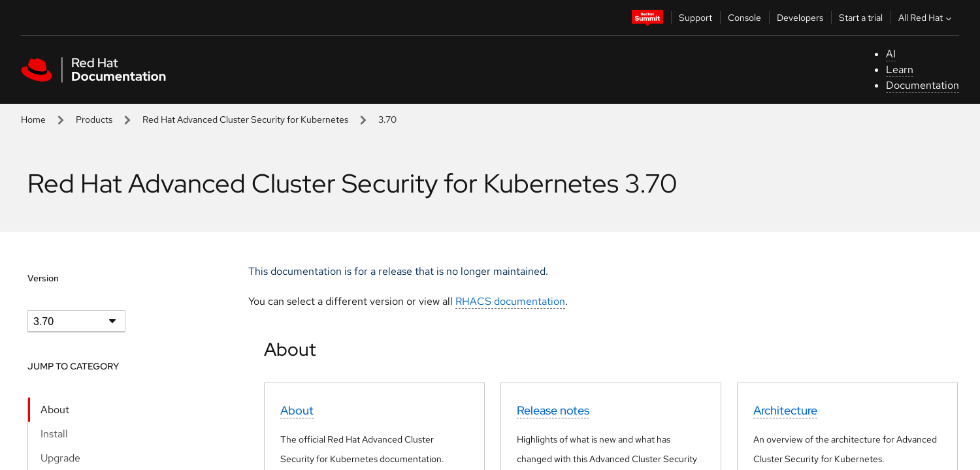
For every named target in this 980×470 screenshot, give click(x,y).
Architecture (785, 410)
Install (54, 434)
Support (695, 18)
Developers (800, 18)
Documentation (923, 85)
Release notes (553, 410)
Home (33, 119)
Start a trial (861, 18)
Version (43, 278)
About (55, 410)
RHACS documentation (510, 301)
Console (744, 18)
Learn (900, 70)
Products (94, 119)
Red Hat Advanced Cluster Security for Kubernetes (245, 119)
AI (891, 54)
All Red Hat (926, 18)
